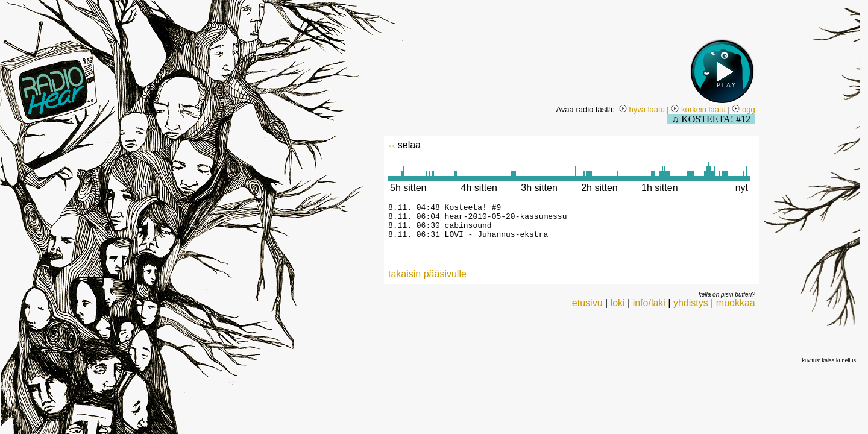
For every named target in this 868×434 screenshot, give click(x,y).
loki (618, 310)
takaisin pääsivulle (427, 281)
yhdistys (691, 310)
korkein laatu (698, 109)
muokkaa (736, 310)
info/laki (649, 310)
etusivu (587, 310)
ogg (743, 109)
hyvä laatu (642, 109)
